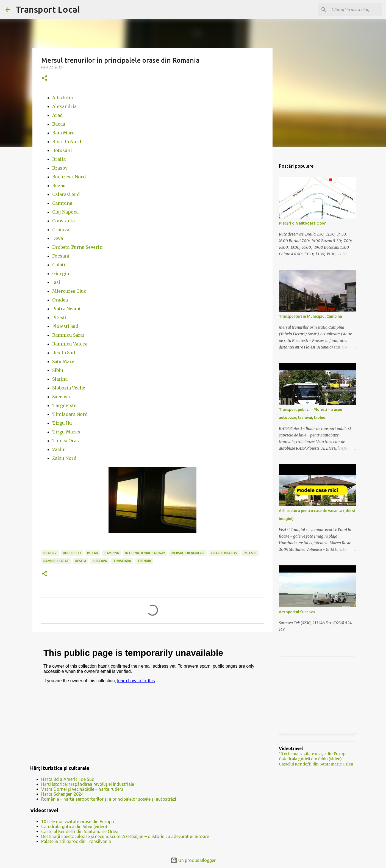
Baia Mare (63, 133)
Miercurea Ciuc (69, 291)
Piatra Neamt (66, 309)
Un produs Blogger (193, 860)
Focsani (61, 256)
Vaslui (59, 449)
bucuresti (72, 553)
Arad (57, 115)
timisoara (122, 561)
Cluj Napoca (65, 212)
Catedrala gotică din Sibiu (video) (74, 826)
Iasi (56, 282)
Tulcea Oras (66, 441)
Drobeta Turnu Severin (77, 247)
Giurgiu (61, 273)
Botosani (62, 150)
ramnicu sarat (56, 561)
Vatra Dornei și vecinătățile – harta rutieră (82, 789)
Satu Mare (63, 361)
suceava (100, 561)
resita (81, 561)
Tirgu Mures (66, 432)
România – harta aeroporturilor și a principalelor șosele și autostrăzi (109, 799)
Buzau (59, 186)
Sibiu (58, 370)
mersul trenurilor (188, 553)
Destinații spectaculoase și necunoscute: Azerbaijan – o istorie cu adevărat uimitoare (125, 836)
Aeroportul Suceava (297, 612)
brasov (50, 553)
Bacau (59, 124)
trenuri (144, 561)
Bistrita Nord (67, 142)
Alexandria (64, 106)
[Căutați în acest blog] (353, 10)
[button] (45, 78)
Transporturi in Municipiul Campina (310, 316)
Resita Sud (64, 353)
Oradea (60, 300)
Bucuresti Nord (69, 177)
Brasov (60, 168)
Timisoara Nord (70, 414)
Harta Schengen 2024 (62, 794)
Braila (59, 159)
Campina (62, 203)
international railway (145, 553)
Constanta (63, 221)
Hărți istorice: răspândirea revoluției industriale (88, 784)
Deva (58, 238)
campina (112, 553)
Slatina (60, 379)
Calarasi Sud (66, 194)
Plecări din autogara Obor (302, 223)
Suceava (61, 397)
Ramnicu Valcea (70, 344)
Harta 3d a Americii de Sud (68, 779)
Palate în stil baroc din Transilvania (76, 841)
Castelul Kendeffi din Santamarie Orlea (80, 831)
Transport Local (48, 9)
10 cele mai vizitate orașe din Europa (78, 822)
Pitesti (59, 317)
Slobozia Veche (69, 388)
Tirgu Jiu (62, 423)
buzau (93, 553)
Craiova (61, 230)
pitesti (250, 553)
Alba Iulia (63, 98)
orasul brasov (224, 553)
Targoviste (64, 405)
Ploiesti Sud (65, 326)
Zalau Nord (64, 458)
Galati (59, 265)
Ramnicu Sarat (68, 335)
